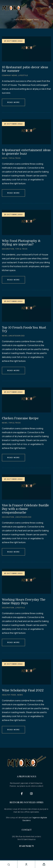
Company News (10, 75)
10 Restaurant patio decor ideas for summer (25, 69)
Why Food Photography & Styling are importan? (21, 243)
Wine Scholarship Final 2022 (23, 690)
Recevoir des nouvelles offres (27, 802)
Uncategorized (17, 336)
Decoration (8, 249)
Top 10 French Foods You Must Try (24, 329)
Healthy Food (9, 695)
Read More (13, 102)
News (5, 158)
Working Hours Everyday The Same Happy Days (24, 601)
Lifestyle (23, 75)
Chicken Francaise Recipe (20, 418)
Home (16, 19)
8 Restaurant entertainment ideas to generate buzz (26, 152)
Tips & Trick (15, 158)
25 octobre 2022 (13, 41)
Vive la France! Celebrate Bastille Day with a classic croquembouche (25, 509)
